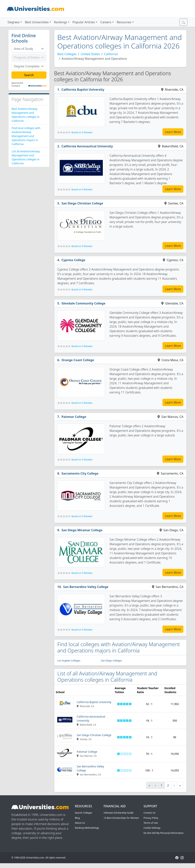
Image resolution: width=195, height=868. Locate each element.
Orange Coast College (78, 360)
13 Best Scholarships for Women (121, 818)
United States (90, 54)
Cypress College (73, 260)
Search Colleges (84, 813)
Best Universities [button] (37, 22)
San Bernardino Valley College (86, 587)
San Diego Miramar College (82, 530)
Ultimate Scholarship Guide (119, 813)
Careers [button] (106, 22)
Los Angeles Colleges (69, 661)
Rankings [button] (61, 22)
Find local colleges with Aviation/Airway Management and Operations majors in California (26, 136)
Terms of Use (151, 823)
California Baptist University (83, 90)
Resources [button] (124, 22)
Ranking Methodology (87, 828)
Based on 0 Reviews (82, 132)
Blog (77, 818)
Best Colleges (67, 54)
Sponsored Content (17, 84)
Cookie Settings (152, 828)
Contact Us (149, 813)
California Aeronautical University (87, 146)
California (111, 54)
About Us (80, 823)
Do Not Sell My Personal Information (164, 833)
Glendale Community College (84, 303)
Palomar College (74, 417)
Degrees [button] (14, 22)
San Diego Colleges (111, 661)
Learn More (173, 132)
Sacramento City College (80, 473)
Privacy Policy (151, 818)
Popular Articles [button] (84, 22)
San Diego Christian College (82, 203)
